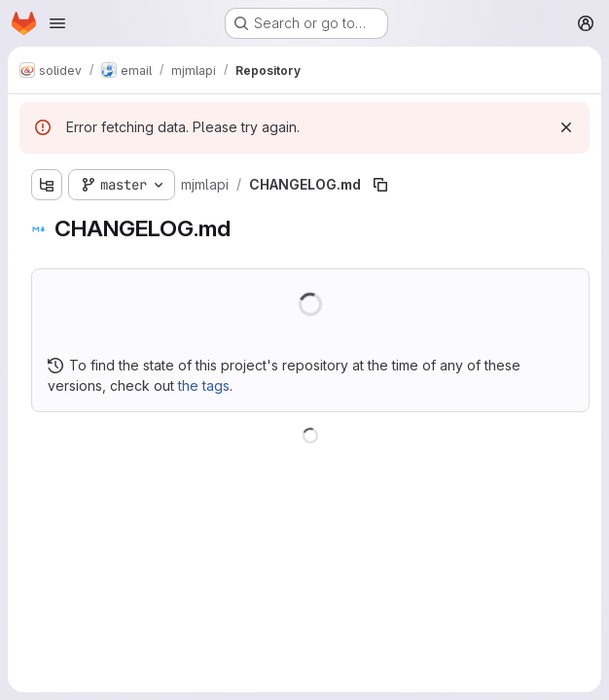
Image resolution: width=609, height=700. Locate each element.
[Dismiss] (566, 127)
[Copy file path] (380, 185)
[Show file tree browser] (47, 185)
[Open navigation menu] (57, 23)
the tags (204, 385)
